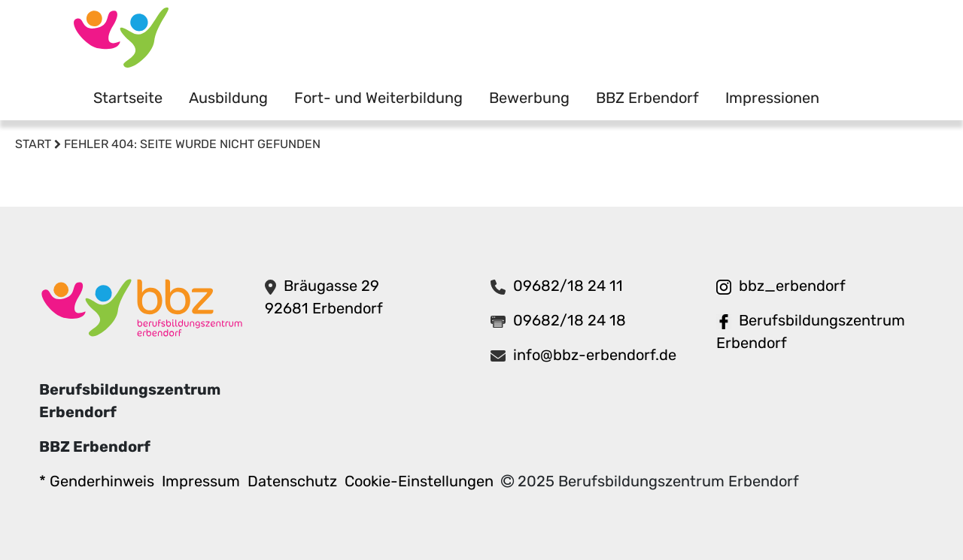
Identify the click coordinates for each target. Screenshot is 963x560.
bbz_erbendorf (792, 286)
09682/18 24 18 (570, 320)
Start (33, 144)
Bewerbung (529, 98)
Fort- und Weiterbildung (378, 98)
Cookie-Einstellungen (419, 481)
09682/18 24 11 (568, 286)
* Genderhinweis (97, 481)
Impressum (201, 481)
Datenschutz (292, 481)
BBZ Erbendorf (647, 98)
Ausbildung (228, 98)
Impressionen (772, 98)
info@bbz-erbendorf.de (595, 355)
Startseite (128, 98)
